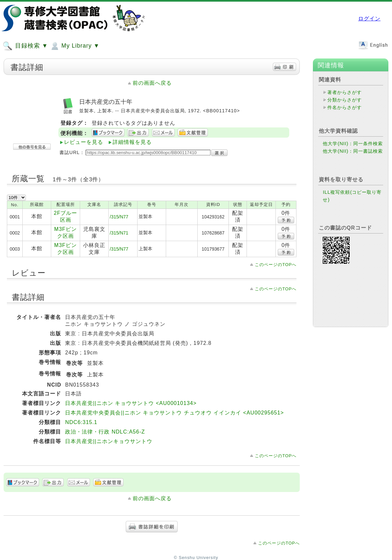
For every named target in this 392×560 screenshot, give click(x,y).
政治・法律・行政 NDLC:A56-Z (105, 432)
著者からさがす (345, 92)
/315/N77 (119, 217)
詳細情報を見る (132, 142)
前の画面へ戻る (152, 83)
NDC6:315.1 (81, 422)
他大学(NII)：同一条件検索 (353, 144)
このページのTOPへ (276, 265)
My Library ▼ (75, 46)
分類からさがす (345, 100)
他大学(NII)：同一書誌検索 (353, 151)
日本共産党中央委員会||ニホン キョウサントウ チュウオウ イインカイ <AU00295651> (174, 413)
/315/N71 (119, 233)
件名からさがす (345, 107)
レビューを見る (84, 142)
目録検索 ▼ (25, 46)
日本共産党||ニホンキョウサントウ (109, 441)
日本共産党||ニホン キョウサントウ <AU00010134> (131, 403)
